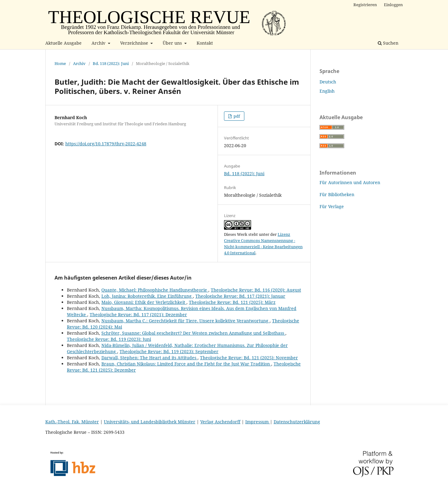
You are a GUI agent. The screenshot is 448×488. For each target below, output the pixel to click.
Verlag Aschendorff (220, 422)
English (327, 91)
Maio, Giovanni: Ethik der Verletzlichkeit (144, 302)
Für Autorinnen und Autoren (350, 182)
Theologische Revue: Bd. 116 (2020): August (256, 290)
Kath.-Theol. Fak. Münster (72, 422)
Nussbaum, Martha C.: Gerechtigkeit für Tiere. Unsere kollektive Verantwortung (185, 321)
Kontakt (205, 43)
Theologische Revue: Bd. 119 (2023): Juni (109, 339)
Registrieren (365, 5)
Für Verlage (332, 206)
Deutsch (328, 82)
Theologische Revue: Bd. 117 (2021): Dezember (138, 315)
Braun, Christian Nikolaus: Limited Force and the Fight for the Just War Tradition (186, 364)
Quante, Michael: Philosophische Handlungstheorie (155, 290)
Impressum (258, 422)
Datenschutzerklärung (297, 422)
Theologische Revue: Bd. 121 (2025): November (249, 358)
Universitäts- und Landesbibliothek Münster (150, 422)
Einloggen (393, 5)
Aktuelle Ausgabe (63, 43)
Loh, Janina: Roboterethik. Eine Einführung (147, 296)
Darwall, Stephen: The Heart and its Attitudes (149, 358)
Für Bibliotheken (337, 194)
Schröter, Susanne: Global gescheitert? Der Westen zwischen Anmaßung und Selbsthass (193, 333)
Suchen (388, 43)
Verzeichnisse (135, 43)
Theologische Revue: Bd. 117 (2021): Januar (240, 296)
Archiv (99, 43)
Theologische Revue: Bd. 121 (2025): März (232, 302)
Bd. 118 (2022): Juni (111, 63)
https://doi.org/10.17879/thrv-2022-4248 (106, 144)
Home (60, 63)
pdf (236, 116)
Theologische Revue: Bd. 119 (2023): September (169, 351)
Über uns (173, 43)
